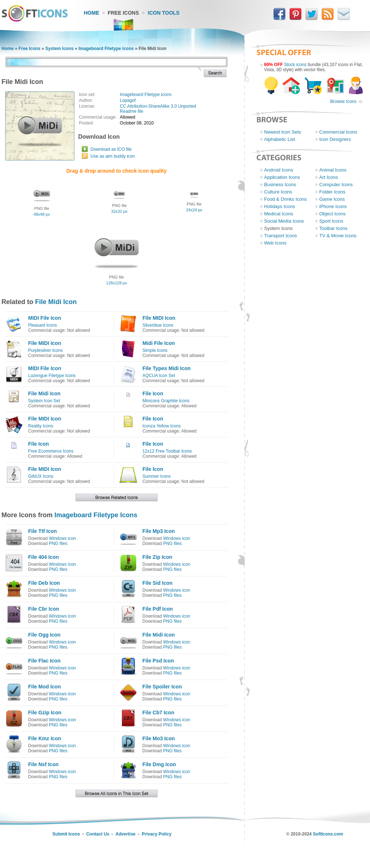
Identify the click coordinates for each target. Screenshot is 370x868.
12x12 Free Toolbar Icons (167, 451)
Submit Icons (66, 834)
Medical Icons (279, 214)
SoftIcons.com (328, 834)
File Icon (153, 393)
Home (92, 13)
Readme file (131, 111)
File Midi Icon (56, 302)
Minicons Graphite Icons (166, 401)
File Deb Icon (44, 583)
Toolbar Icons (333, 228)
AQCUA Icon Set (159, 376)
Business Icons (280, 185)
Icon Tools (164, 13)
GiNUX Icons (41, 476)
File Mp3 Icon (159, 531)
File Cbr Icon (44, 609)
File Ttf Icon (43, 531)
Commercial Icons (338, 132)
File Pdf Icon (158, 609)
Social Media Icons (284, 221)
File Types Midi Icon (167, 368)
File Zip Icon (157, 557)
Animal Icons (333, 170)
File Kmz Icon (45, 738)
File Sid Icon (157, 583)
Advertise (125, 834)
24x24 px (194, 210)
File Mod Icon (44, 687)
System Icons (59, 49)
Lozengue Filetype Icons (52, 376)
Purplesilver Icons (45, 350)
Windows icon (62, 538)
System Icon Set (44, 401)
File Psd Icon (158, 661)
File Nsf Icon (43, 764)
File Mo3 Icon (159, 738)
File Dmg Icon (159, 764)
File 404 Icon (43, 557)
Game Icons (332, 199)
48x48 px (42, 214)
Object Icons (332, 214)
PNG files (58, 544)
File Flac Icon (44, 661)
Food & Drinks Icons (285, 199)
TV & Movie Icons (338, 236)
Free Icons (123, 13)
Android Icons (279, 170)
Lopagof (128, 100)
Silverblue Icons (158, 325)
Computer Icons (336, 185)
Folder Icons (332, 192)
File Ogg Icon (44, 635)
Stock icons (295, 65)
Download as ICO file (111, 149)
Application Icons (282, 177)
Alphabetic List (280, 139)
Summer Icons (157, 476)
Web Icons (275, 243)
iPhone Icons (333, 206)
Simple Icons (155, 350)
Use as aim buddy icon (113, 156)
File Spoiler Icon (162, 687)
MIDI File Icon (45, 318)
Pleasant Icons (43, 325)
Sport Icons (331, 221)
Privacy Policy (157, 834)
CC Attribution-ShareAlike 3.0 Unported (158, 106)
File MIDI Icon (159, 318)
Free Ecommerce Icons (51, 451)
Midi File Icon (159, 343)
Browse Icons (343, 101)
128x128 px (117, 283)
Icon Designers (335, 139)
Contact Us (98, 834)
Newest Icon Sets (283, 132)
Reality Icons (41, 426)
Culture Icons (278, 192)
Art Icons (329, 177)
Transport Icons (281, 236)
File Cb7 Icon (158, 713)
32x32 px (119, 211)
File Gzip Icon (45, 713)
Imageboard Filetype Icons (106, 49)
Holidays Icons (280, 206)
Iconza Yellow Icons (162, 426)
